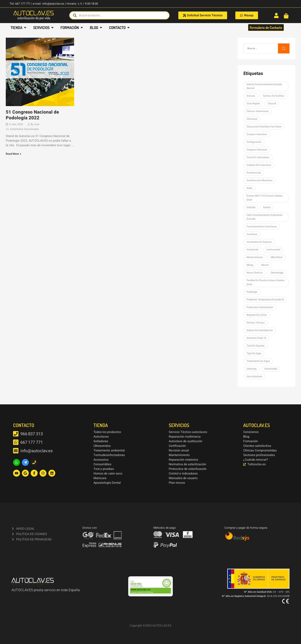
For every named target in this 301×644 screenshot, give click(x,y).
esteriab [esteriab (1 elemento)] (251, 207)
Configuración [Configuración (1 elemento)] (254, 142)
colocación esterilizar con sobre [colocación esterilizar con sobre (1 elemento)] (264, 127)
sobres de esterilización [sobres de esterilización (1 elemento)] (260, 330)
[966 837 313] (16, 434)
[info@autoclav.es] (16, 451)
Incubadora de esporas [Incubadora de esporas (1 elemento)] (259, 242)
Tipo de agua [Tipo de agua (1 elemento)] (254, 353)
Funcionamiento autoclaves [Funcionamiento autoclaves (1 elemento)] (262, 226)
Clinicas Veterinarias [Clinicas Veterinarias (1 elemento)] (258, 111)
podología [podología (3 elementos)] (252, 292)
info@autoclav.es (36, 451)
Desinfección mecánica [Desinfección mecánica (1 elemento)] (259, 180)
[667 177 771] (16, 442)
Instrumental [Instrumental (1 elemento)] (273, 250)
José (37, 124)
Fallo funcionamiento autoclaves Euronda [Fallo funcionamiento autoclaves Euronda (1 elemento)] (265, 217)
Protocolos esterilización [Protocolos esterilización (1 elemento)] (260, 307)
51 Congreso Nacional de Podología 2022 (32, 115)
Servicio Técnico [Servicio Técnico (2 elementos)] (256, 323)
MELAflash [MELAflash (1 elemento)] (277, 257)
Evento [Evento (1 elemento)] (267, 207)
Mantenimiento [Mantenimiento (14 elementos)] (255, 257)
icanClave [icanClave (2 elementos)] (252, 234)
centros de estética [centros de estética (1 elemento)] (274, 96)
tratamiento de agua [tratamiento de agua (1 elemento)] (258, 361)
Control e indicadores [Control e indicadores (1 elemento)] (258, 157)
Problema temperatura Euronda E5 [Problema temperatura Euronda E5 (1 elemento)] (265, 300)
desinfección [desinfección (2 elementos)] (254, 173)
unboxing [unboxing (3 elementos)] (251, 369)
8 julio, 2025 (16, 124)
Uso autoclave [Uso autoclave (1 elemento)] (254, 376)
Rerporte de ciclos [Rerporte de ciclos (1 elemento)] (257, 315)
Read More (12, 154)
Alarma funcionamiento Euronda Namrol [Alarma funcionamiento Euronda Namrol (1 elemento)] (264, 86)
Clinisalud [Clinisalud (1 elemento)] (252, 119)
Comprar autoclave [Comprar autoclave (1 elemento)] (257, 134)
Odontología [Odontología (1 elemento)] (277, 273)
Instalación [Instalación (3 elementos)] (253, 250)
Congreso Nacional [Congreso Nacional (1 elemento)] (257, 150)
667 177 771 (32, 442)
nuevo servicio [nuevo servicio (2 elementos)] (255, 273)
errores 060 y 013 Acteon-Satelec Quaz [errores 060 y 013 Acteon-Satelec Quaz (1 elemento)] (265, 198)
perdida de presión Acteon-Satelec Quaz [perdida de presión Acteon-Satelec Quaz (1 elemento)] (266, 282)
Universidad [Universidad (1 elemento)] (271, 369)
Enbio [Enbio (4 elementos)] (249, 188)
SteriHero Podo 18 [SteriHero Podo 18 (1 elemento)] (256, 338)
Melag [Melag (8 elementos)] (250, 265)
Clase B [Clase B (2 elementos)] (272, 103)
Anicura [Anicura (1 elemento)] (251, 96)
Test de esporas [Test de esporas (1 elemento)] (256, 346)
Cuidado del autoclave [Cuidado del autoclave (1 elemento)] (259, 165)
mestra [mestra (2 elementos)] (265, 265)
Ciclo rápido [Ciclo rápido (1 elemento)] (253, 103)
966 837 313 (32, 434)
